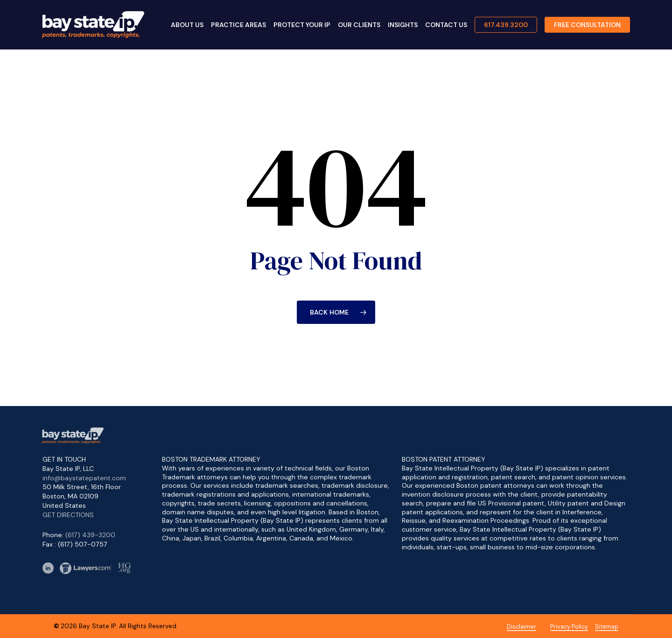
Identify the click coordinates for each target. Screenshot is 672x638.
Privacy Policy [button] (569, 627)
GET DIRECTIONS (68, 515)
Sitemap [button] (607, 627)
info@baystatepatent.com (84, 478)
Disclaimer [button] (521, 627)
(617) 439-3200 (90, 535)
